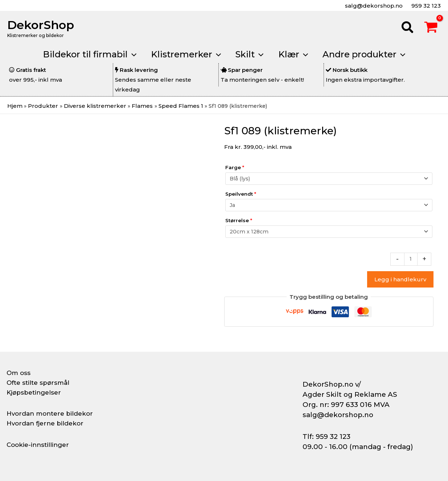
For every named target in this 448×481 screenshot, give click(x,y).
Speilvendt (241, 194)
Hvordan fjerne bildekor (47, 423)
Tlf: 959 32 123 (326, 437)
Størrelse (239, 221)
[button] (408, 28)
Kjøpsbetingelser (36, 392)
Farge (235, 167)
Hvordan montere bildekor (52, 413)
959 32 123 (425, 6)
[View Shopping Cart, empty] (431, 28)
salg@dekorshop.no (373, 6)
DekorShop (41, 25)
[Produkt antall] (410, 261)
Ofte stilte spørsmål (40, 383)
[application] (126, 54)
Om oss (19, 373)
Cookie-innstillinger (40, 445)
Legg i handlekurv (400, 282)
